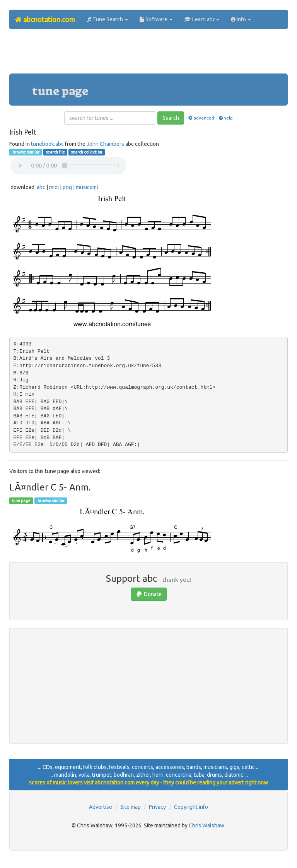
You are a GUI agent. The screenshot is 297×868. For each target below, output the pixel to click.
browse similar (26, 152)
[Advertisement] (150, 54)
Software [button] (156, 19)
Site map (131, 807)
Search (171, 118)
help (225, 118)
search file (55, 152)
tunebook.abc (47, 144)
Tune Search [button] (107, 19)
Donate (149, 594)
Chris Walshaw (207, 825)
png (67, 187)
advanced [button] (201, 118)
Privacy (157, 807)
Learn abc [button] (202, 19)
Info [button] (241, 19)
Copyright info (191, 807)
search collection (86, 152)
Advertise (101, 807)
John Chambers (105, 144)
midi (54, 187)
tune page (21, 501)
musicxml (87, 187)
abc (41, 187)
